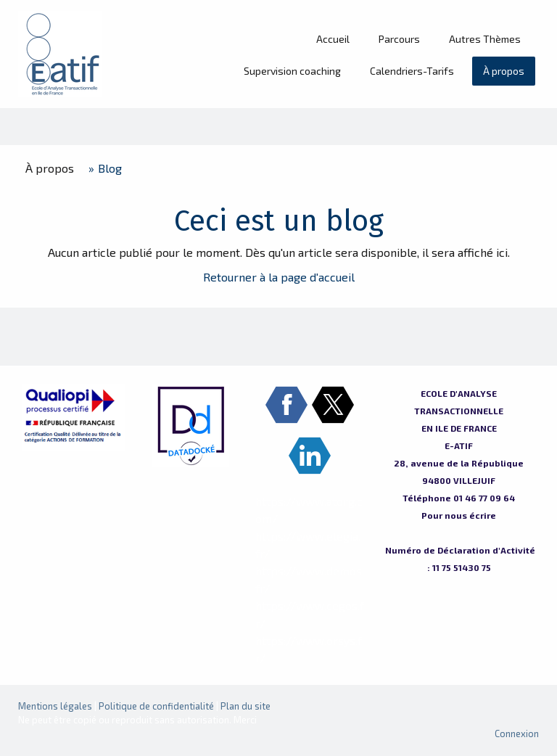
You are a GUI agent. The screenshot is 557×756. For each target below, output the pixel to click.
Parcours (399, 39)
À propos (504, 71)
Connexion (517, 734)
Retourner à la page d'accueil (279, 277)
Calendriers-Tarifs (412, 71)
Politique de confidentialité (156, 706)
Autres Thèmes (485, 39)
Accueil (333, 39)
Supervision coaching (292, 71)
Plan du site (246, 706)
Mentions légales (55, 706)
